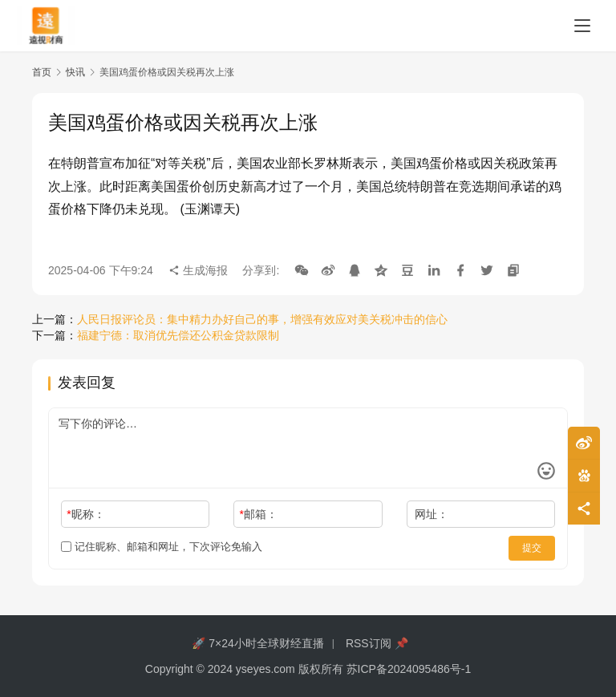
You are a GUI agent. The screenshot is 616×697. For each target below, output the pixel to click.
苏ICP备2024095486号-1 (409, 669)
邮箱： (259, 514)
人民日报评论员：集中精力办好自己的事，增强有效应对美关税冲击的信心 (262, 319)
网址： (432, 514)
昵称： (85, 514)
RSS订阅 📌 (377, 643)
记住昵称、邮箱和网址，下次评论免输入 (162, 547)
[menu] (582, 26)
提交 (533, 547)
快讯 (75, 72)
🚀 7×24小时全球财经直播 (257, 643)
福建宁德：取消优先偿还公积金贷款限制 (178, 335)
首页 (42, 72)
